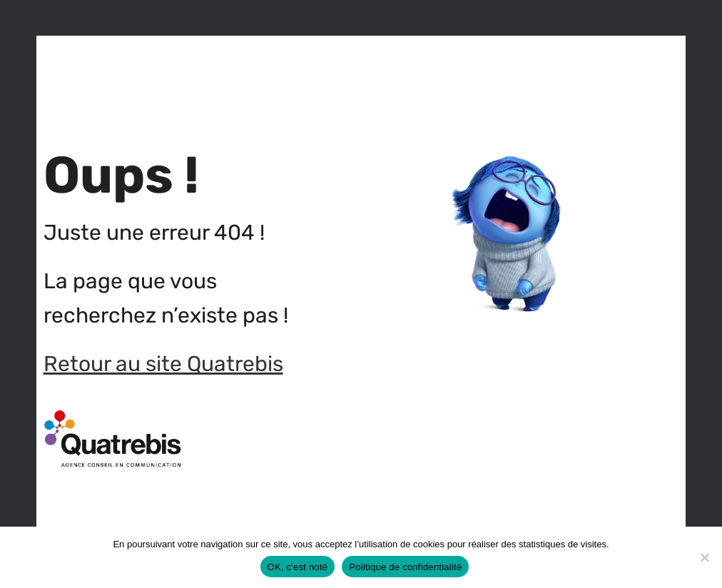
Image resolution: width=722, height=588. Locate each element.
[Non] (704, 557)
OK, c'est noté (298, 567)
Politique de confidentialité (405, 567)
